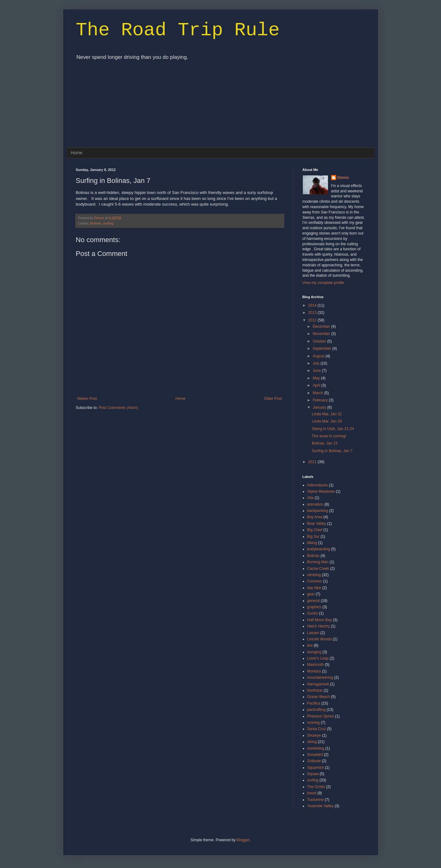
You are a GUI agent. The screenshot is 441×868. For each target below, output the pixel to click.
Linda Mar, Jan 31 (327, 414)
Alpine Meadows (321, 491)
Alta (311, 498)
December (322, 326)
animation (315, 504)
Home (77, 153)
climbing (314, 575)
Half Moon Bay (320, 620)
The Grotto (316, 787)
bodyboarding (319, 549)
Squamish (316, 768)
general (314, 601)
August (319, 356)
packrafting (317, 710)
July (317, 363)
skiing (312, 742)
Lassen (313, 633)
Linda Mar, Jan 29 (327, 421)
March (318, 393)
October (320, 341)
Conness (315, 581)
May (317, 378)
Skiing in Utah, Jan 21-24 (333, 429)
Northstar (315, 690)
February (321, 400)
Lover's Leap (318, 658)
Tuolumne (316, 800)
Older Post (273, 399)
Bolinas (96, 223)
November (322, 334)
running (314, 723)
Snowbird (315, 755)
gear (311, 594)
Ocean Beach (319, 697)
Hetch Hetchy (319, 626)
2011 (313, 462)
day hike (314, 588)
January (320, 407)
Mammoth (316, 665)
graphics (314, 607)
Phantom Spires (321, 716)
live (310, 645)
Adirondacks (318, 485)
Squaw (313, 774)
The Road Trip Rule (178, 30)
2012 (313, 320)
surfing (108, 223)
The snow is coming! (329, 436)
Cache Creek (318, 569)
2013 (313, 313)
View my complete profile (323, 283)
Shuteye (314, 735)
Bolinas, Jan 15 (325, 443)
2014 (313, 305)
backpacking (318, 511)
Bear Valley (317, 524)
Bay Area (315, 517)
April (317, 385)
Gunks (313, 613)
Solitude (314, 761)
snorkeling (316, 748)
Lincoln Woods (320, 639)
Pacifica (314, 703)
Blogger (243, 840)
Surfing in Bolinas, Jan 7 (332, 451)
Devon (100, 218)
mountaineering (320, 678)
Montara (314, 671)
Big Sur (313, 536)
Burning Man (318, 562)
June (317, 371)
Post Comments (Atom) (119, 408)
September (322, 349)
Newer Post (87, 399)
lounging (314, 652)
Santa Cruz (317, 729)
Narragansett (318, 684)
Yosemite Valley (320, 806)
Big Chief (315, 530)
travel (312, 793)
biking (312, 543)
